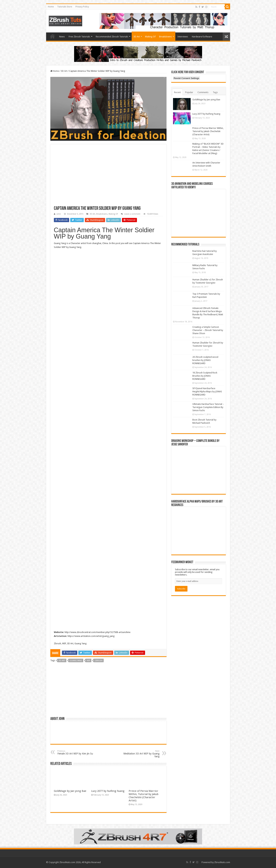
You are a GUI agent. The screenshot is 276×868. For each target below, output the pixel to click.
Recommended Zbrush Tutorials (112, 37)
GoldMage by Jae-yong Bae (70, 791)
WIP (88, 661)
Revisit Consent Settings (186, 78)
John (59, 214)
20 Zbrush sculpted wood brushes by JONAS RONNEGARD (205, 360)
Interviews (183, 37)
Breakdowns (165, 37)
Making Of (150, 37)
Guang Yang (76, 661)
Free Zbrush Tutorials (79, 37)
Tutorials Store (65, 7)
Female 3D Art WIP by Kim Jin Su (75, 752)
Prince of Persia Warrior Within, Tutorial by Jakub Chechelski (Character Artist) (144, 796)
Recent (177, 92)
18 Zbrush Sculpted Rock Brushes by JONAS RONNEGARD (205, 376)
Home (51, 7)
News (62, 37)
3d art (62, 661)
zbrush (99, 661)
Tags (215, 92)
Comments (203, 92)
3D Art (137, 37)
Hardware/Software (202, 37)
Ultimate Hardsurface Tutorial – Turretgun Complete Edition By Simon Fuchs (208, 407)
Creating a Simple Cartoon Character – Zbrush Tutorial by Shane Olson (208, 330)
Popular (189, 92)
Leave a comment (132, 214)
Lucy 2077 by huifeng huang (108, 791)
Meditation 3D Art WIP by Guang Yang (141, 754)
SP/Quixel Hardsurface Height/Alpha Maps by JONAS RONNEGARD (207, 392)
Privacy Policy (82, 7)
